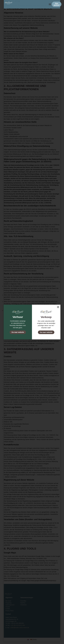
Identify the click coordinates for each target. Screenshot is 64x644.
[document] (32, 322)
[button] (50, 4)
